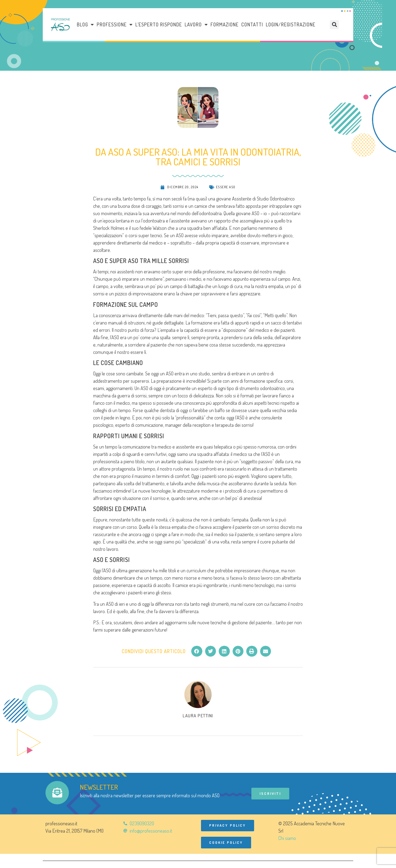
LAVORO (196, 24)
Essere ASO (226, 187)
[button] (334, 25)
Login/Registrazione (291, 24)
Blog (85, 24)
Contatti (252, 24)
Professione (115, 24)
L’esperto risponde (159, 24)
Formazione (225, 24)
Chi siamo (287, 838)
